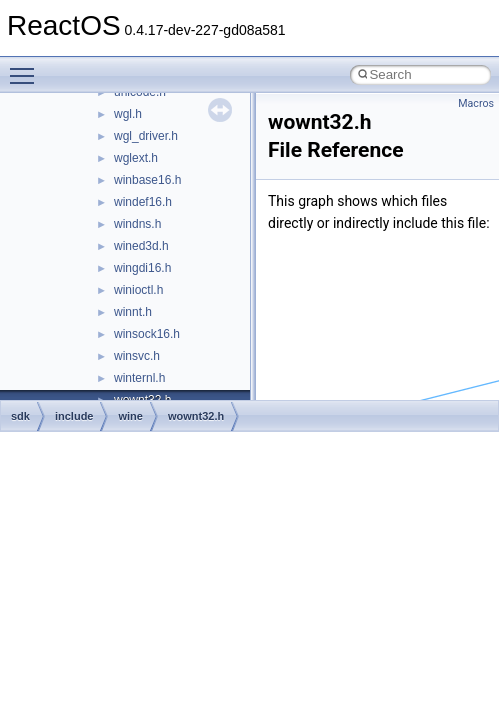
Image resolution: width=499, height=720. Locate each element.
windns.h (137, 224)
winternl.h (139, 378)
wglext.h (136, 158)
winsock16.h (147, 334)
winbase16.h (147, 180)
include (74, 416)
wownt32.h (196, 416)
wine (130, 416)
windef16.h (143, 202)
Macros (476, 103)
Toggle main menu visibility (27, 67)
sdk (20, 416)
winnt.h (133, 312)
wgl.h (128, 114)
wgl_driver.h (146, 136)
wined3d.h (141, 246)
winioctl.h (138, 290)
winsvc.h (137, 356)
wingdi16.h (142, 268)
